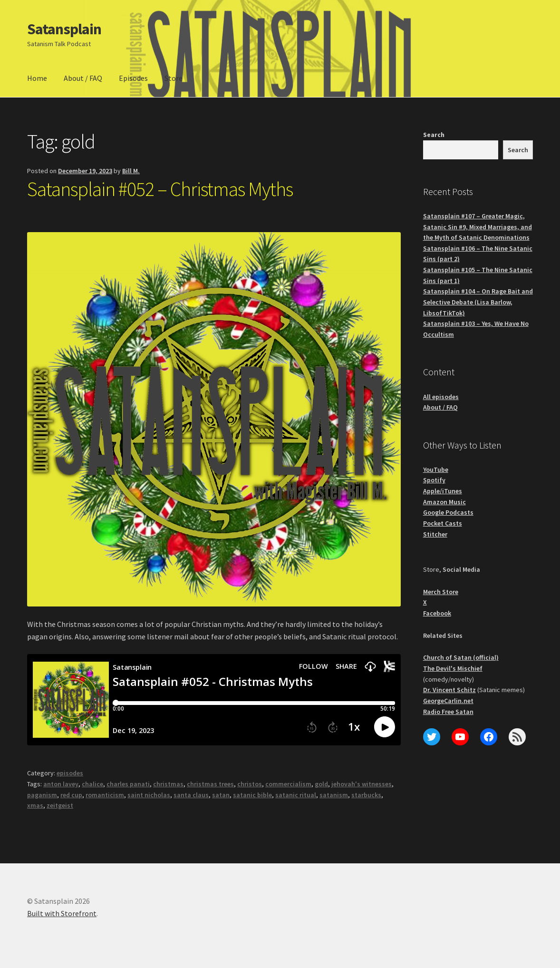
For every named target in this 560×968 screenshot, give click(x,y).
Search (434, 135)
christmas (168, 784)
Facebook (437, 613)
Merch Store (441, 592)
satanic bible (252, 795)
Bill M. (131, 171)
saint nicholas (149, 795)
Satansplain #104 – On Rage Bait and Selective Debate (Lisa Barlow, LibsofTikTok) (478, 302)
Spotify (434, 480)
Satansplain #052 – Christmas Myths (160, 189)
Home (37, 78)
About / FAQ (83, 78)
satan (221, 795)
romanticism (105, 795)
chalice (92, 784)
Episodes (133, 78)
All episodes (441, 397)
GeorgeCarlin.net (448, 701)
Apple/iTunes (443, 491)
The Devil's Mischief (453, 668)
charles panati (128, 784)
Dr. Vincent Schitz (449, 690)
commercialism (288, 784)
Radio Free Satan (448, 712)
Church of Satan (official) (461, 657)
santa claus (191, 795)
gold (321, 784)
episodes (70, 773)
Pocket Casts (443, 523)
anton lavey (61, 784)
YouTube (436, 469)
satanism (334, 795)
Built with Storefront (62, 913)
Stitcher (435, 534)
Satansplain (64, 29)
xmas (35, 805)
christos (250, 784)
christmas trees (210, 784)
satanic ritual (296, 795)
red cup (71, 795)
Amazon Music (444, 502)
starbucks (366, 795)
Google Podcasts (448, 512)
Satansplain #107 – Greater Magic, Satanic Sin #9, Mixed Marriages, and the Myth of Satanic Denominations (478, 227)
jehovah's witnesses (362, 784)
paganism (42, 795)
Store (174, 78)
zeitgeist (60, 805)
